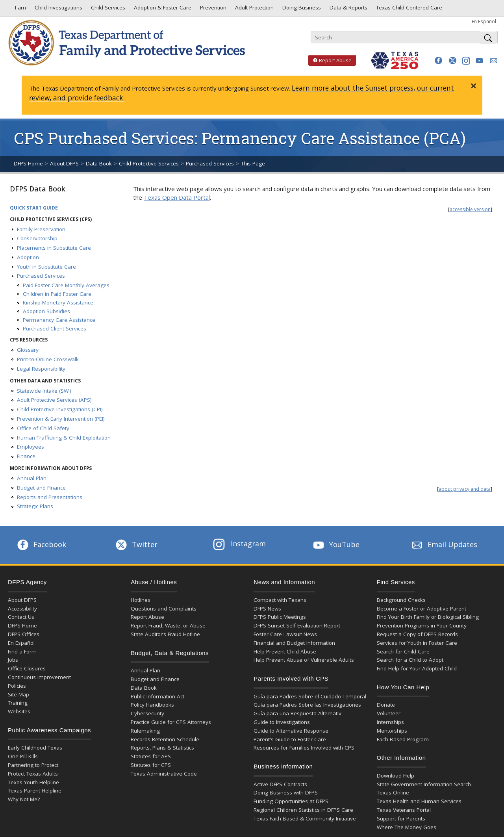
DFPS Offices (24, 634)
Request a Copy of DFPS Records (417, 634)
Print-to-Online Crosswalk (48, 359)
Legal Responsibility (41, 369)
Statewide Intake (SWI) (44, 391)
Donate (386, 705)
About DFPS (64, 163)
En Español (484, 21)
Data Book (99, 163)
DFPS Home (28, 163)
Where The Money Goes (407, 827)
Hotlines (141, 600)
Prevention (212, 9)
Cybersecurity (147, 713)
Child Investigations (58, 9)
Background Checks (401, 600)
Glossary (28, 350)
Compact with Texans (280, 600)
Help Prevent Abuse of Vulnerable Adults (304, 660)
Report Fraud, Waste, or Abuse (168, 625)
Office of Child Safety (43, 428)
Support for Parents (401, 818)
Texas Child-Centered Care (408, 9)
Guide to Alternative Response (291, 731)
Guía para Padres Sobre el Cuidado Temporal (310, 696)
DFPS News (267, 609)
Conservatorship (37, 238)
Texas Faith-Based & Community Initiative (305, 818)
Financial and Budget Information (294, 643)
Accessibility (22, 609)
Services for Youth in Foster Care (417, 643)
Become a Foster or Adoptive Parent (422, 609)
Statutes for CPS (151, 765)
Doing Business (301, 9)
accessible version (470, 209)
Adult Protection (254, 9)
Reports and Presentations (50, 497)
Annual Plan (32, 478)
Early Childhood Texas (35, 748)
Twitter (136, 544)
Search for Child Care (403, 651)
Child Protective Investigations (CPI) (60, 409)
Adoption (28, 257)
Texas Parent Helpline (35, 791)
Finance (26, 456)
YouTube (335, 544)
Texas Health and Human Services (419, 801)
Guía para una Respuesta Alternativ (297, 713)
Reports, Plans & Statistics (162, 748)
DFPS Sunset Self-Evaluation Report (297, 625)
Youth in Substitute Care (46, 267)
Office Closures (27, 668)
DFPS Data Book (38, 189)
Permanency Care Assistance (59, 320)
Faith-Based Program (403, 739)
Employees (31, 447)
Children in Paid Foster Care (57, 294)
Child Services (107, 9)
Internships (390, 722)
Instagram (239, 544)
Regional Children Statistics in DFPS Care (303, 810)
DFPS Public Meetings (280, 617)
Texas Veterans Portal (404, 810)
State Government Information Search (424, 784)
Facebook (41, 544)
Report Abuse (330, 60)
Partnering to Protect (33, 765)
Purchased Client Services (55, 328)
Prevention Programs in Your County (422, 625)
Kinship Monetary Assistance (58, 303)
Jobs (13, 660)
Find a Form (22, 651)
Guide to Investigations (282, 722)
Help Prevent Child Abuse (285, 651)
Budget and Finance (41, 488)
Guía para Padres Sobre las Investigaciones (307, 705)
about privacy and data (465, 489)
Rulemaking (145, 731)
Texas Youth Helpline (33, 782)
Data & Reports (348, 9)
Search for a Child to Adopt (410, 660)
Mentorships (392, 731)
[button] (438, 60)
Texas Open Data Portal (177, 197)
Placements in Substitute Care (54, 248)
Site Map (19, 694)
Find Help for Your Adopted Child (417, 668)
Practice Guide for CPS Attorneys (171, 722)
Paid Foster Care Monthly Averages (66, 285)
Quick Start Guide (34, 208)
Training (18, 703)
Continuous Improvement (39, 677)
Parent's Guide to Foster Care (290, 739)
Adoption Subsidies (46, 311)
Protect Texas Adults (33, 774)
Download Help (396, 776)
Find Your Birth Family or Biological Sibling (428, 617)
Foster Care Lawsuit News (285, 634)
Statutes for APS (151, 756)
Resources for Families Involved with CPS (304, 748)
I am (19, 9)
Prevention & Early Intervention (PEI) (61, 419)
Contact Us (21, 617)
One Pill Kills (23, 756)
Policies (17, 686)
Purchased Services (210, 163)
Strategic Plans (35, 506)
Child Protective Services (149, 163)
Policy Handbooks (152, 705)
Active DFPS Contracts (280, 784)
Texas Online (393, 792)
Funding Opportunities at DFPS (291, 801)
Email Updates (444, 544)
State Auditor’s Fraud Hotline (165, 634)
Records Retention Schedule (165, 739)
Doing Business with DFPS (286, 792)
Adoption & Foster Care (162, 9)
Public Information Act (157, 696)
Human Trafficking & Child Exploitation (64, 438)
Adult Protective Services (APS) (54, 400)
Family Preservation (41, 229)
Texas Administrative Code (164, 774)
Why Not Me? (24, 799)
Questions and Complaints (164, 609)
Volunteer (389, 713)
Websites (19, 711)
